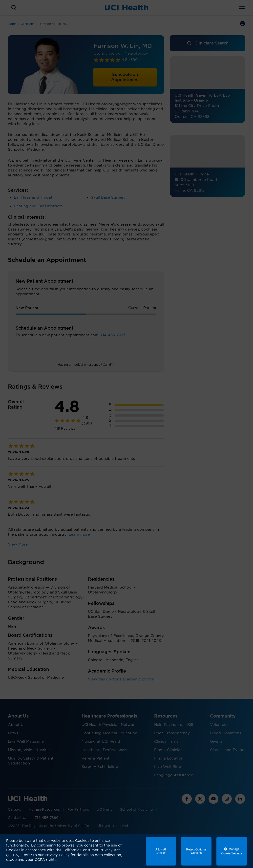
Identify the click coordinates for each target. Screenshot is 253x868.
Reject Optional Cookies (196, 851)
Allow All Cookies (161, 851)
